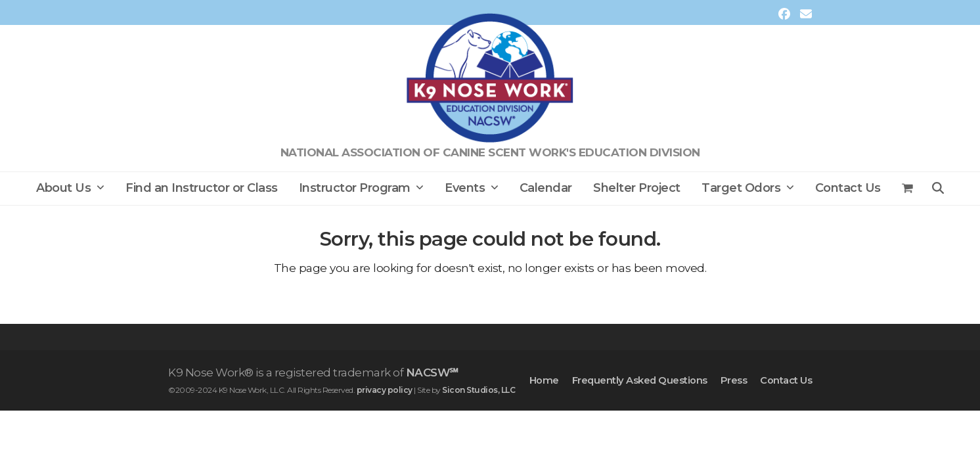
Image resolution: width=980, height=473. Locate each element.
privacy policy (385, 390)
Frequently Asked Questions (640, 380)
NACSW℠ (432, 372)
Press (734, 380)
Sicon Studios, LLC (479, 390)
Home (544, 380)
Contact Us (786, 380)
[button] (908, 189)
